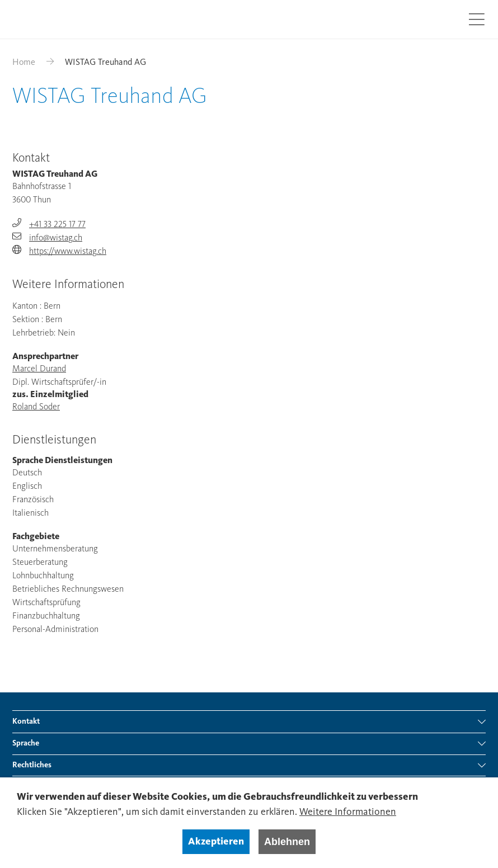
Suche (444, 18)
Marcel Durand (39, 369)
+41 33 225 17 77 (57, 225)
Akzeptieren (216, 842)
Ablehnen (287, 842)
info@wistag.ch (56, 238)
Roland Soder (36, 407)
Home (24, 63)
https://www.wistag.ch (68, 252)
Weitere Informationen (348, 812)
